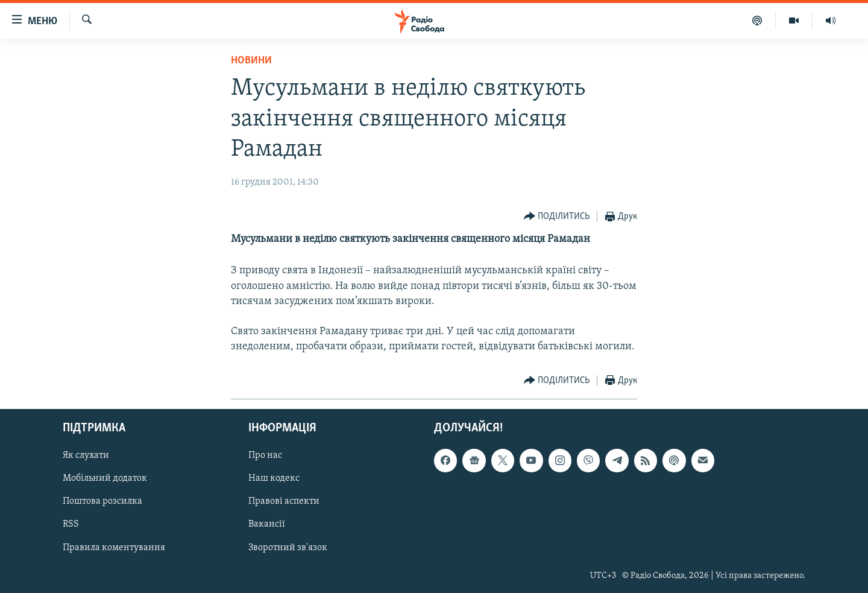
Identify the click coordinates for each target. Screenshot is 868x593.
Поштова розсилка (102, 501)
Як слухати (86, 455)
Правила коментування (114, 547)
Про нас (265, 455)
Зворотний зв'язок (288, 547)
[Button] (557, 217)
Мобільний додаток (105, 478)
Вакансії (267, 524)
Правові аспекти (284, 501)
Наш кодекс (274, 478)
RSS (71, 524)
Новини (251, 61)
